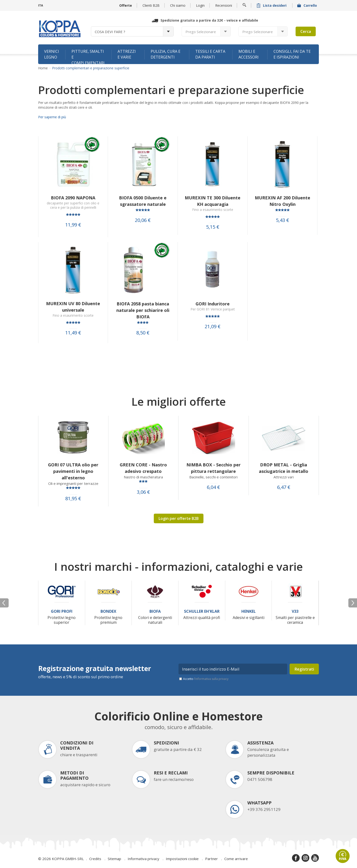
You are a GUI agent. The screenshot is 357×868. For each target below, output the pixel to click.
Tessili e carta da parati (210, 54)
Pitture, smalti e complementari (88, 56)
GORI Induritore (213, 304)
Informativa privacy (143, 859)
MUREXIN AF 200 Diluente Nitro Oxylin (283, 201)
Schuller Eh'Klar (202, 611)
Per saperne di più (52, 117)
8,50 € (143, 333)
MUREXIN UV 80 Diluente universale (73, 307)
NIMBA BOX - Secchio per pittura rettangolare (214, 468)
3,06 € (143, 492)
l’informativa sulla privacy (211, 679)
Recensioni (224, 5)
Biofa (155, 611)
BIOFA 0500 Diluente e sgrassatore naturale (143, 201)
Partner (211, 859)
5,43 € (283, 220)
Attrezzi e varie (127, 54)
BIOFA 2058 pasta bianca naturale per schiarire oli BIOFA (143, 310)
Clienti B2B (151, 5)
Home (43, 68)
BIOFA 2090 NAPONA (73, 198)
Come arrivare (236, 859)
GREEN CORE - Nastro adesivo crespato (143, 468)
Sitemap (114, 859)
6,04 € (213, 487)
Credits (95, 859)
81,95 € (73, 499)
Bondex (108, 611)
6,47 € (284, 487)
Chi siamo (178, 5)
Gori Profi (62, 611)
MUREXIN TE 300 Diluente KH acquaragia (213, 201)
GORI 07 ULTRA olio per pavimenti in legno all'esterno (73, 471)
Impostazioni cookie (182, 859)
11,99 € (73, 225)
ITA (41, 5)
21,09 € (213, 327)
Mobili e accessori (249, 54)
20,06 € (143, 220)
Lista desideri (272, 5)
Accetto (206, 679)
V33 (295, 611)
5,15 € (213, 227)
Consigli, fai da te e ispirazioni (292, 54)
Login (200, 5)
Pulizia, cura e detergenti (166, 54)
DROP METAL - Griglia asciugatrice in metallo (284, 468)
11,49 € (73, 333)
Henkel (249, 611)
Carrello (308, 5)
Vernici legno (52, 54)
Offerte (126, 5)
